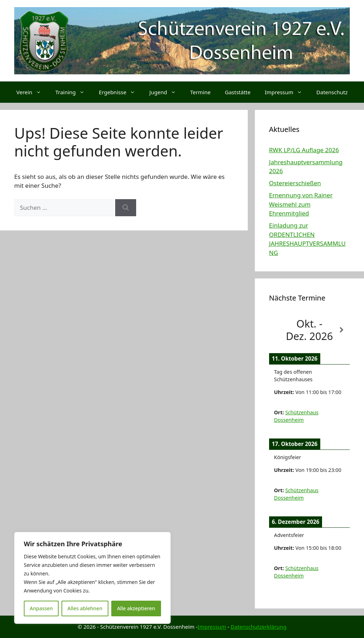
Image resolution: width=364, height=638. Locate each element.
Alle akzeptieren (136, 608)
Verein (32, 92)
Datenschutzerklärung (259, 627)
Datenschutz (332, 92)
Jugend (166, 92)
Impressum (287, 92)
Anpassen (41, 608)
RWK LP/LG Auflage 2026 (304, 150)
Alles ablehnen (85, 608)
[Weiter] (342, 330)
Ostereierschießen (295, 183)
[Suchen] (126, 208)
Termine (200, 92)
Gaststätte (237, 92)
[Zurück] (277, 330)
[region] (92, 578)
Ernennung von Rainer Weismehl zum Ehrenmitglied (301, 204)
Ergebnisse (121, 92)
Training (74, 92)
